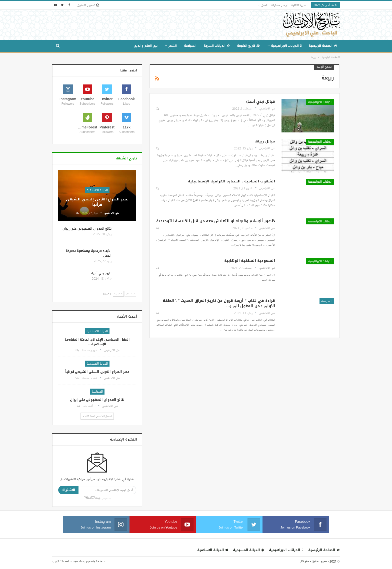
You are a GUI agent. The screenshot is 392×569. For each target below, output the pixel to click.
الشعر (172, 46)
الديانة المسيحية (248, 550)
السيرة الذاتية (299, 5)
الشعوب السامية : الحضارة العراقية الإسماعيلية (231, 181)
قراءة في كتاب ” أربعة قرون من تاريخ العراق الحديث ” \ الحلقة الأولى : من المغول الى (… (219, 303)
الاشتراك (68, 490)
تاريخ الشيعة (249, 46)
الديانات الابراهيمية (286, 46)
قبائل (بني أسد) (261, 101)
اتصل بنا (263, 5)
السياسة (190, 46)
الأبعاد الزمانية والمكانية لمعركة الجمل (89, 253)
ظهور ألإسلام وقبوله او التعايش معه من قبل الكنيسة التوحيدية (216, 221)
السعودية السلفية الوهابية (250, 261)
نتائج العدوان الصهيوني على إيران (87, 229)
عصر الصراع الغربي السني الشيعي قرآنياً (97, 202)
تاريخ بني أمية (101, 273)
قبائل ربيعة (265, 141)
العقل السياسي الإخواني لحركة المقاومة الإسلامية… (97, 342)
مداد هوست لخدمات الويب (68, 561)
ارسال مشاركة (279, 5)
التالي (118, 293)
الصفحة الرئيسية (323, 46)
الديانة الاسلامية (97, 190)
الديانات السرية (217, 46)
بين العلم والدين (146, 46)
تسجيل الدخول (88, 5)
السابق (130, 293)
